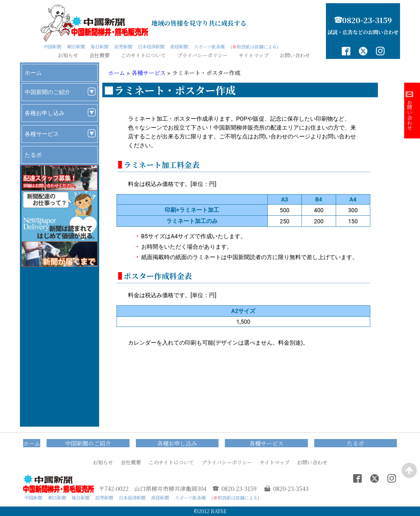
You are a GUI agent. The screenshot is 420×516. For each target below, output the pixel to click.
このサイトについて (143, 55)
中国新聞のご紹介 (48, 92)
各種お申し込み (45, 113)
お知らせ (68, 55)
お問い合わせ (295, 55)
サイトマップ (254, 55)
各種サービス (42, 134)
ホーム (33, 73)
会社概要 (99, 55)
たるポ (33, 155)
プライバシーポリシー (202, 55)
